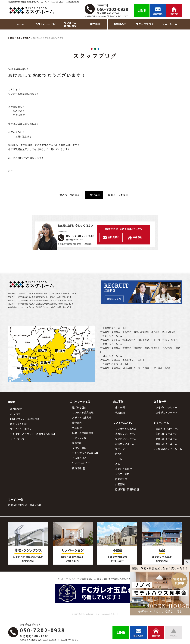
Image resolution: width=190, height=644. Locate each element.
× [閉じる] (187, 562)
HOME (12, 402)
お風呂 (119, 454)
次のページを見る (118, 195)
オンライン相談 (18, 424)
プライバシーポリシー (22, 429)
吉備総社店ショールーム (115, 364)
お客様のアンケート (167, 413)
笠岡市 (117, 340)
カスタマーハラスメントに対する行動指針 (33, 434)
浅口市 (166, 332)
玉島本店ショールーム (114, 328)
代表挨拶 (77, 428)
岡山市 (117, 360)
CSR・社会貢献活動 (83, 433)
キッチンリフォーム (126, 439)
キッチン (120, 449)
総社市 (117, 368)
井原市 (166, 340)
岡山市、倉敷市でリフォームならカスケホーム (98, 614)
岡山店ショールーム (112, 356)
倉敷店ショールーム (112, 344)
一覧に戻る (94, 195)
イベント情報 (79, 448)
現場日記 (120, 413)
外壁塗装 (120, 484)
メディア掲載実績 (82, 418)
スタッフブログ (145, 24)
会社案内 (77, 423)
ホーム (21, 24)
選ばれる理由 (79, 408)
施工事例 (120, 408)
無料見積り (16, 409)
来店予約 (15, 414)
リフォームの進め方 (126, 429)
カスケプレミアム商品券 (85, 453)
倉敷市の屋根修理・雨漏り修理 (25, 505)
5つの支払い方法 (81, 463)
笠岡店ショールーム (112, 336)
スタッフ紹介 (79, 438)
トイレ (119, 459)
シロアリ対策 (122, 474)
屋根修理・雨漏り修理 (127, 490)
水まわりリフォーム (126, 434)
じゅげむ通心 (79, 458)
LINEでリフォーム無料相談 (25, 419)
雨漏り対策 (121, 479)
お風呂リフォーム (125, 444)
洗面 (118, 464)
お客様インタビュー (167, 408)
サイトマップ (17, 439)
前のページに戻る (70, 195)
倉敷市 (117, 332)
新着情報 (77, 443)
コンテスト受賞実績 (83, 413)
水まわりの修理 (123, 469)
